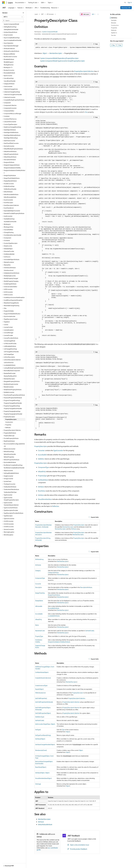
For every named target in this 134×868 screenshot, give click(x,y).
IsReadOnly (42, 471)
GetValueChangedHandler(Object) (45, 744)
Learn (36, 14)
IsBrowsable (39, 606)
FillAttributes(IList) (40, 693)
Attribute (74, 529)
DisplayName (39, 601)
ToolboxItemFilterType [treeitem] (10, 492)
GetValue (41, 487)
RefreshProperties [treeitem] (9, 457)
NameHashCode (40, 631)
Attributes (38, 565)
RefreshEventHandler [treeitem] (10, 454)
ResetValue (42, 491)
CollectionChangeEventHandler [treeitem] (13, 94)
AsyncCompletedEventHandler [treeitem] (13, 40)
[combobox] (13, 17)
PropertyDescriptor (41, 446)
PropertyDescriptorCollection (84, 71)
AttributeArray (39, 559)
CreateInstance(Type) (41, 685)
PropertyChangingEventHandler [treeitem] (13, 414)
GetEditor (41, 459)
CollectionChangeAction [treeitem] (11, 89)
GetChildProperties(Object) (43, 713)
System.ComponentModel (50, 32)
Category (38, 571)
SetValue (41, 495)
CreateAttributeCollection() (43, 678)
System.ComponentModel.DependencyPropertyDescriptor (59, 58)
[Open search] (125, 3)
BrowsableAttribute (54, 608)
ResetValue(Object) (41, 767)
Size (86, 112)
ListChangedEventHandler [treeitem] (11, 352)
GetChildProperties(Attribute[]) (44, 702)
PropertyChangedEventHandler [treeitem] (13, 408)
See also (113, 35)
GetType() (38, 730)
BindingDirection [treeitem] (9, 65)
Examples (114, 20)
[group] (67, 48)
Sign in (130, 2)
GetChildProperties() (41, 698)
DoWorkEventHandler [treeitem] (10, 189)
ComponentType (43, 467)
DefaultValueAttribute (45, 824)
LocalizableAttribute (54, 616)
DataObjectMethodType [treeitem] (11, 138)
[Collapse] (23, 13)
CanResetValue (43, 480)
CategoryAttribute (53, 573)
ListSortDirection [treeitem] (9, 362)
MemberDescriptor (56, 53)
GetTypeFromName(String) (43, 735)
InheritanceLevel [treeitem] (9, 270)
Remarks (114, 23)
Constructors (115, 25)
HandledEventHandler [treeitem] (10, 222)
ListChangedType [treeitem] (9, 354)
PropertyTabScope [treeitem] (9, 436)
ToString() (38, 784)
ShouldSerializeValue (45, 499)
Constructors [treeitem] (9, 422)
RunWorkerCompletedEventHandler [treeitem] (14, 468)
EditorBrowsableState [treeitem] (10, 197)
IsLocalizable (42, 455)
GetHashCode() (90, 631)
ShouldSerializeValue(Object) (43, 778)
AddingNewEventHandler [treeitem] (11, 29)
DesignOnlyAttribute (54, 595)
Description (39, 587)
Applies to (114, 33)
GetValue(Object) (40, 739)
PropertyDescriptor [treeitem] (11, 419)
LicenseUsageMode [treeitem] (9, 341)
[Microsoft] (4, 3)
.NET (42, 14)
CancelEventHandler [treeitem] (10, 81)
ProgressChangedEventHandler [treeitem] (13, 403)
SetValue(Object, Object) (42, 773)
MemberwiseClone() (41, 750)
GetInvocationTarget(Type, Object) (45, 724)
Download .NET (126, 8)
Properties (114, 28)
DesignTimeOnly (40, 593)
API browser (50, 14)
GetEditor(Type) (40, 717)
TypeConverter (58, 450)
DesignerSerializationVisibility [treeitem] (12, 168)
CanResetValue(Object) (42, 672)
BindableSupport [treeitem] (9, 62)
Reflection (56, 506)
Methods (114, 30)
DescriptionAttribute (86, 587)
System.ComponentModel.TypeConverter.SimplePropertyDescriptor (62, 61)
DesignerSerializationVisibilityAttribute (59, 642)
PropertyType (42, 476)
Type (63, 730)
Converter (41, 450)
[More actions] (98, 14)
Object (45, 53)
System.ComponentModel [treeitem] (11, 24)
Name (37, 625)
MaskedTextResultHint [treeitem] (10, 376)
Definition (114, 18)
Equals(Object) (39, 689)
